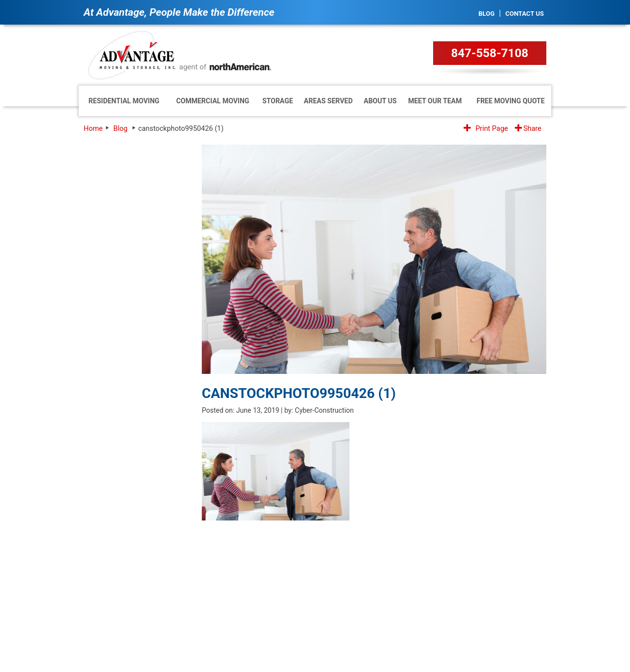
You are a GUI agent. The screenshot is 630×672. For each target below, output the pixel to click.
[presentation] (131, 417)
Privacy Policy (497, 621)
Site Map (536, 621)
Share (528, 129)
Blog (487, 14)
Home (93, 129)
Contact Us (525, 14)
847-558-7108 (490, 53)
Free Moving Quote (510, 101)
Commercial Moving (213, 101)
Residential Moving (124, 101)
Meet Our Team (435, 101)
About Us (380, 101)
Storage (278, 101)
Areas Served (328, 101)
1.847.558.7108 (486, 572)
